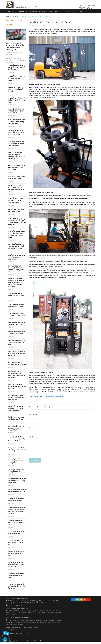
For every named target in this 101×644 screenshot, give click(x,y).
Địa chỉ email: (33, 428)
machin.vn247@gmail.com (16, 605)
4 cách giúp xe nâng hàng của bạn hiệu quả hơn (16, 500)
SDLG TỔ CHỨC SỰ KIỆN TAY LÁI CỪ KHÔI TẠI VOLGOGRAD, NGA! (16, 200)
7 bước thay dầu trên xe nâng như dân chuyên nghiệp (46, 397)
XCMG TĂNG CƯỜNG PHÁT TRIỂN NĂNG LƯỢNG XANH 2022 (17, 100)
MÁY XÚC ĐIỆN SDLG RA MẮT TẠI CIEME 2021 (16, 210)
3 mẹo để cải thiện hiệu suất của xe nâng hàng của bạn (16, 522)
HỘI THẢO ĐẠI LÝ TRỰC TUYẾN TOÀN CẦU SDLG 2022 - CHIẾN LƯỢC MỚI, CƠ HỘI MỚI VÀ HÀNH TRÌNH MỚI (16, 283)
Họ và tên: (32, 419)
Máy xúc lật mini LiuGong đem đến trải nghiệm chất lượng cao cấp (16, 397)
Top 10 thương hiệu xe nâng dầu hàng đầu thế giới (17, 363)
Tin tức (17, 16)
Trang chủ (9, 16)
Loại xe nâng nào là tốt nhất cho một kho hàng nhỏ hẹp (17, 491)
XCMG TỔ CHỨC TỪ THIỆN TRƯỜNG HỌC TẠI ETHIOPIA (16, 78)
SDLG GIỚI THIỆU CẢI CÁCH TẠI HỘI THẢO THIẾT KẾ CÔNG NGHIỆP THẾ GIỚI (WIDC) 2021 (17, 221)
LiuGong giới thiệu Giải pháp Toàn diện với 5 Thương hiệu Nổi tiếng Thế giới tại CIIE (16, 156)
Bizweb (39, 641)
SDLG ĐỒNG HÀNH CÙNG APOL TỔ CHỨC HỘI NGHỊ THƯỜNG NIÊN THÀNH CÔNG (16, 234)
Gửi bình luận (35, 460)
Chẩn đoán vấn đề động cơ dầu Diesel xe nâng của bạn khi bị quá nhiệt (17, 439)
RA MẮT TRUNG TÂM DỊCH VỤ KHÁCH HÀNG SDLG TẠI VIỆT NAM (16, 257)
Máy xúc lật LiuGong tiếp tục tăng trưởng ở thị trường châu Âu (16, 428)
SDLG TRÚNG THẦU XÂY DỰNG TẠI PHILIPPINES (16, 306)
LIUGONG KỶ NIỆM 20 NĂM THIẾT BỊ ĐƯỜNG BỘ (16, 178)
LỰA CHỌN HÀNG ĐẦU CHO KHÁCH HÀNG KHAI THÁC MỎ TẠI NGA (16, 133)
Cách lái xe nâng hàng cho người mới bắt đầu (50, 22)
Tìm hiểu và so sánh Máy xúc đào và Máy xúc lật (16, 418)
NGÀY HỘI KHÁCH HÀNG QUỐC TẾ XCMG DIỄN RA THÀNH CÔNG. (16, 111)
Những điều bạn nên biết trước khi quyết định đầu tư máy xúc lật (17, 450)
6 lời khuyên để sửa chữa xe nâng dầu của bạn (16, 471)
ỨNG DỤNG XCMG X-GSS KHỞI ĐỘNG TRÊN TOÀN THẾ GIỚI (16, 89)
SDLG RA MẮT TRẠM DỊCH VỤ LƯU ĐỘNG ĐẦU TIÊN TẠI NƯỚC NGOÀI (16, 144)
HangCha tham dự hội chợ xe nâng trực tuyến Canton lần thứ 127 (16, 353)
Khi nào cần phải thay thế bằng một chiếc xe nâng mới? (16, 575)
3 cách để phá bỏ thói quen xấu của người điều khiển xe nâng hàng (16, 461)
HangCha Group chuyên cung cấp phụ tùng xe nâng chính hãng (17, 386)
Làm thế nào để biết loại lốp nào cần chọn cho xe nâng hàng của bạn (17, 481)
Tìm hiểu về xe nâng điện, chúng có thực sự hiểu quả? (16, 553)
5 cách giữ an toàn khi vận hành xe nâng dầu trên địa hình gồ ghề (16, 586)
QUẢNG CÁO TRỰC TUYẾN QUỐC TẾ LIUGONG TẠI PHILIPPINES (16, 168)
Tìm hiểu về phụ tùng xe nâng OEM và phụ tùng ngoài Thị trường (16, 408)
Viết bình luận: (33, 437)
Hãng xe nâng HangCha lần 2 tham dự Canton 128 (17, 324)
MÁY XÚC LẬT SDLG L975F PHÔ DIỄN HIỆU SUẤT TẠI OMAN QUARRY (17, 122)
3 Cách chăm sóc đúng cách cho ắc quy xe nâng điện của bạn (16, 564)
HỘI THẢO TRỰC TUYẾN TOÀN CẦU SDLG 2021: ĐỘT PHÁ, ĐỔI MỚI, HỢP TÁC (16, 189)
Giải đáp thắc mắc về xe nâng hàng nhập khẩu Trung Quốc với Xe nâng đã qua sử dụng (17, 374)
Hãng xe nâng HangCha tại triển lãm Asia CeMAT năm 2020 (16, 343)
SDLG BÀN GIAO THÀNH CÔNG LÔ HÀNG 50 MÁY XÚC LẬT (16, 296)
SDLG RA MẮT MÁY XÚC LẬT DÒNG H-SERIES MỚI (16, 315)
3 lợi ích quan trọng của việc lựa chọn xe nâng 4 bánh (15, 542)
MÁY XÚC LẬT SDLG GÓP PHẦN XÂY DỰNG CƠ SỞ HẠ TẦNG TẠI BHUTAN (16, 246)
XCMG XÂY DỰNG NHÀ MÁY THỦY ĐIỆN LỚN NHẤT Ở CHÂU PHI (17, 67)
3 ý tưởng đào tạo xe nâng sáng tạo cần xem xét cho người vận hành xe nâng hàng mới (16, 511)
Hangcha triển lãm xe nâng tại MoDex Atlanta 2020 (16, 333)
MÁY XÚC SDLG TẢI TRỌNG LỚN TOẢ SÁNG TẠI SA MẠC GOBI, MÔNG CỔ (16, 269)
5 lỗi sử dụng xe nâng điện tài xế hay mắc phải (16, 532)
